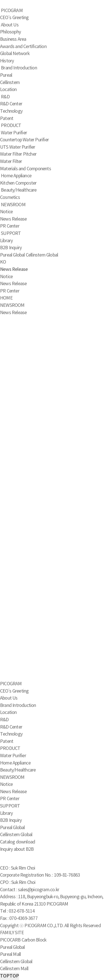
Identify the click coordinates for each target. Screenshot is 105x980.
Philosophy (10, 32)
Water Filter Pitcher (18, 154)
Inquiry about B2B (17, 849)
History (7, 61)
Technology (11, 111)
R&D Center (11, 104)
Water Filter (11, 162)
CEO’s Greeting (14, 18)
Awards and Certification (23, 47)
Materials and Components (25, 169)
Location (8, 90)
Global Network (15, 54)
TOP (10, 976)
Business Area (13, 39)
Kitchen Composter (18, 183)
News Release (13, 219)
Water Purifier (14, 133)
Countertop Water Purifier (24, 140)
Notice (6, 212)
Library (6, 241)
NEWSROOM (13, 205)
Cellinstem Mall (14, 969)
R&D (5, 97)
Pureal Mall (10, 954)
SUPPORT (11, 233)
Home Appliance (16, 176)
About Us (10, 25)
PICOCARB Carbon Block (23, 940)
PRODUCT (11, 126)
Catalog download (17, 842)
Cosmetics (10, 198)
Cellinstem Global (42, 255)
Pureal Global (12, 255)
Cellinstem (10, 83)
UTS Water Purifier (18, 147)
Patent (7, 119)
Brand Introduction (19, 68)
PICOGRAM (12, 11)
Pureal (6, 75)
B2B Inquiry (11, 248)
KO (3, 262)
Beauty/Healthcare (19, 190)
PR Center (10, 226)
